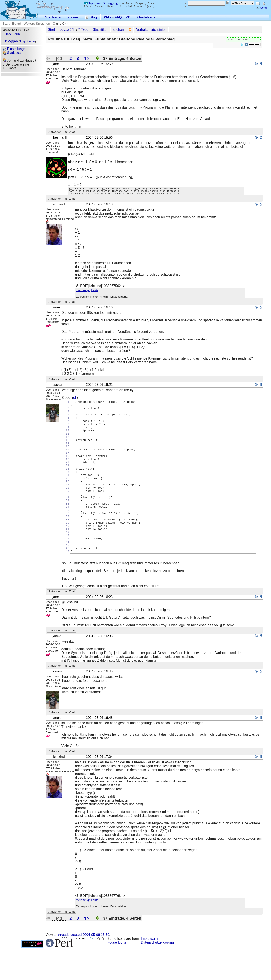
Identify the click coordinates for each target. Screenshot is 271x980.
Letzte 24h (67, 30)
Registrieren (27, 41)
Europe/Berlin (11, 34)
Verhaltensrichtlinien (151, 30)
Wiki (107, 17)
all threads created (82, 967)
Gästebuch (146, 17)
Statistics (12, 53)
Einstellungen (15, 49)
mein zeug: (83, 292)
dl (75, 399)
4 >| (87, 58)
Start (6, 23)
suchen (118, 30)
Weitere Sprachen (37, 23)
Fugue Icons (117, 975)
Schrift (262, 8)
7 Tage (83, 30)
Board (17, 23)
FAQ (118, 17)
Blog (91, 17)
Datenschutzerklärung (158, 975)
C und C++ (61, 23)
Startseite (53, 17)
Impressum (149, 971)
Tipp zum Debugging (101, 3)
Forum (73, 17)
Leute (95, 292)
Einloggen (10, 41)
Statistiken (101, 30)
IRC (127, 17)
